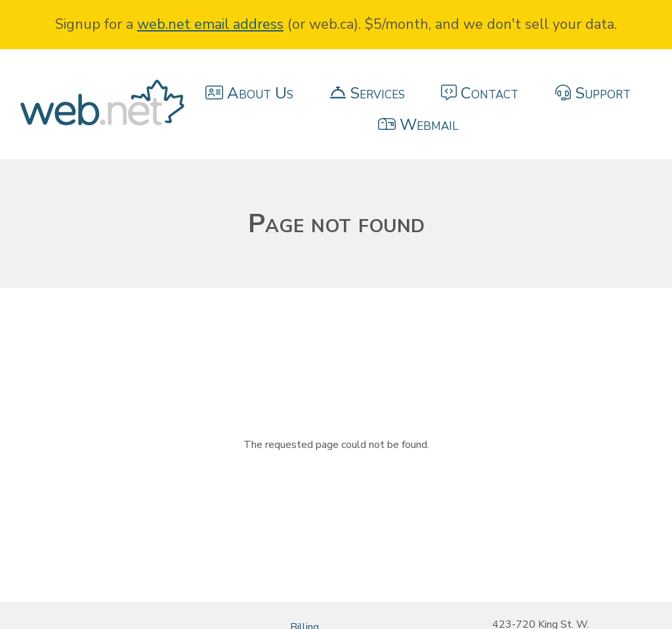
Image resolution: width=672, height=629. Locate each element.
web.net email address (210, 24)
